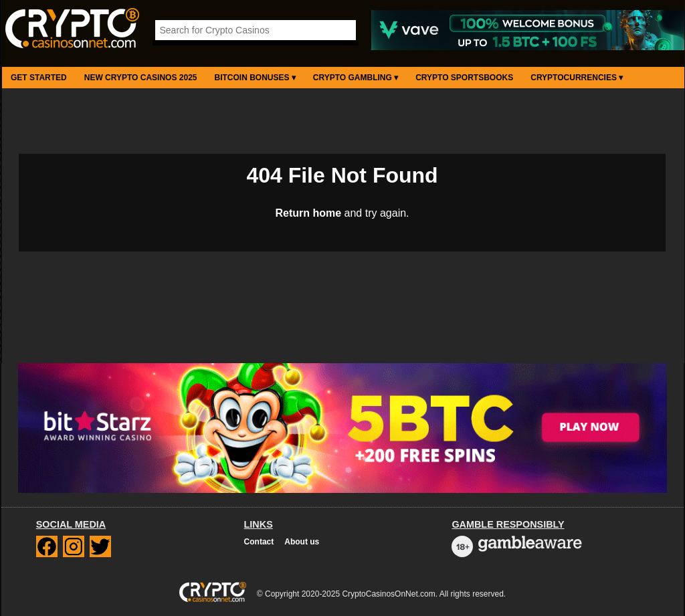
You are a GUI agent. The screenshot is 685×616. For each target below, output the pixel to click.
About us (302, 542)
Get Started (39, 78)
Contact (259, 542)
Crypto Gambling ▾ (356, 78)
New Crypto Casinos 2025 (141, 78)
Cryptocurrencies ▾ (577, 78)
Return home (308, 213)
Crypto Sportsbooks (464, 78)
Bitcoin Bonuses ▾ (255, 78)
